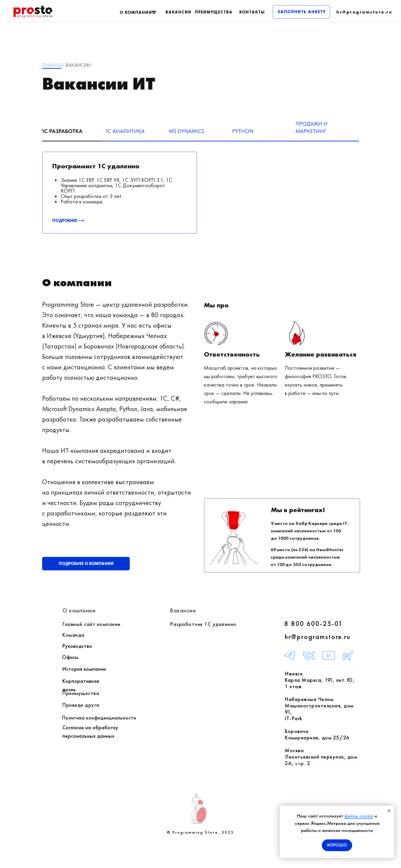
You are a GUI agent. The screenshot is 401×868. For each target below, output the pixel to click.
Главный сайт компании (91, 624)
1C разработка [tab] (62, 131)
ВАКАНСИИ (178, 12)
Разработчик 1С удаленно (203, 624)
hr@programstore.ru (318, 637)
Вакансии (183, 610)
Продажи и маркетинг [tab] (312, 127)
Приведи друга (81, 705)
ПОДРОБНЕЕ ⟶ (68, 221)
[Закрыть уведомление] (389, 811)
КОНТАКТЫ (252, 12)
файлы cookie (359, 816)
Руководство (77, 646)
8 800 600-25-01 (314, 624)
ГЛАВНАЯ (52, 65)
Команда (73, 635)
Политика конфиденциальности (99, 718)
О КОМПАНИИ (136, 12)
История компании (84, 669)
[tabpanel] (201, 199)
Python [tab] (243, 131)
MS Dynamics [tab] (187, 131)
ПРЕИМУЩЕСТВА (214, 12)
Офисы (70, 657)
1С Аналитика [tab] (125, 131)
